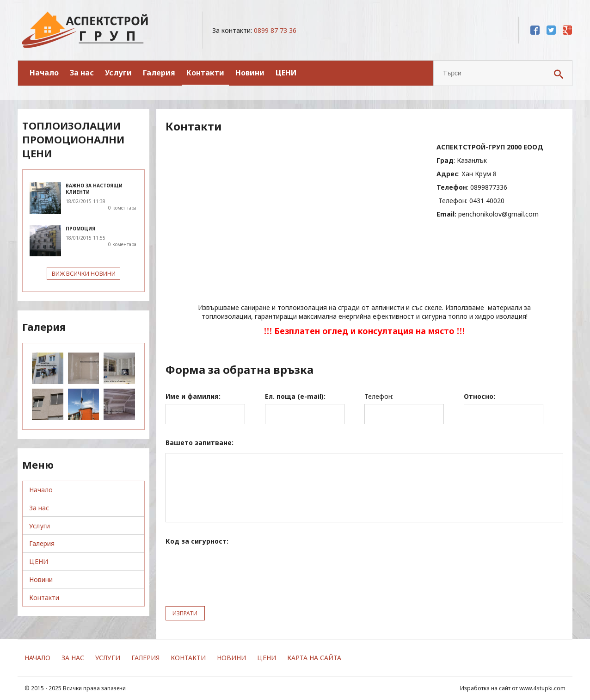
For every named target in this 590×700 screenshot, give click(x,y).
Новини (250, 73)
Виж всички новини (84, 274)
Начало (44, 73)
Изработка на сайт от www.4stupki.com (513, 688)
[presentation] (236, 570)
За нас (82, 73)
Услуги (118, 73)
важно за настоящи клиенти (94, 189)
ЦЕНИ (286, 73)
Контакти (205, 73)
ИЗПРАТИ (186, 613)
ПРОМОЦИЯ (80, 229)
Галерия (159, 73)
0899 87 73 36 (275, 30)
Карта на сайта (314, 658)
